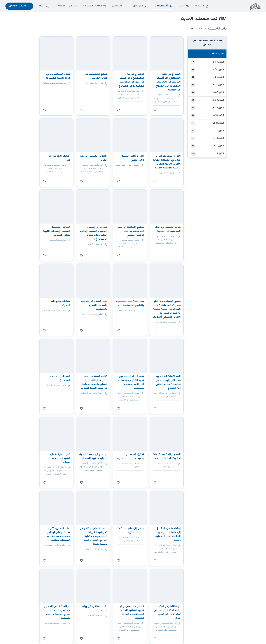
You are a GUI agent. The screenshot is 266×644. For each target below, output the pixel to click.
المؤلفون (140, 6)
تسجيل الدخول (19, 6)
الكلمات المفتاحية (95, 6)
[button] (207, 54)
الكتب (184, 6)
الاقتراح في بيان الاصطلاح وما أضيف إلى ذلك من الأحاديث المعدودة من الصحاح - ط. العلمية (167, 82)
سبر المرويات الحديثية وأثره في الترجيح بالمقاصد (94, 305)
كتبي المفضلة (68, 6)
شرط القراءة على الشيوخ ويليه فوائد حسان (59, 459)
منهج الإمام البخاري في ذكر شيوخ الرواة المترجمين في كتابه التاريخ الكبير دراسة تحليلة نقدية (93, 537)
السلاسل (120, 6)
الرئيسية (202, 6)
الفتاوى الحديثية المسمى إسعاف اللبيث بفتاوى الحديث (56, 231)
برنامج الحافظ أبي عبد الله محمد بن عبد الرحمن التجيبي (131, 231)
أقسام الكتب (163, 6)
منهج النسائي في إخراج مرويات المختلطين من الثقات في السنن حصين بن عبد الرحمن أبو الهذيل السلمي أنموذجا (167, 309)
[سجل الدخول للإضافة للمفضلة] (155, 110)
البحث (43, 6)
